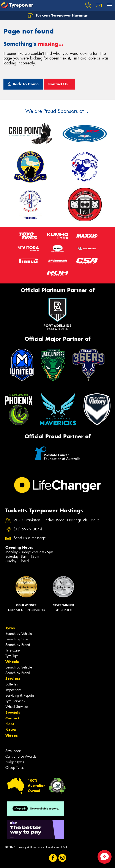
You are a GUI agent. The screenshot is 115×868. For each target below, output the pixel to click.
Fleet (10, 724)
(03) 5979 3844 (28, 529)
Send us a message (30, 538)
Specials (13, 712)
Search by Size (17, 639)
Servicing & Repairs (20, 695)
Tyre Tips (12, 656)
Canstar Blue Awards (21, 756)
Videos (12, 736)
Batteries (12, 684)
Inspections (13, 690)
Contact (12, 718)
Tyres (10, 628)
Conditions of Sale (57, 847)
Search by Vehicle (19, 634)
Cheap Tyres (14, 768)
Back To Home (23, 84)
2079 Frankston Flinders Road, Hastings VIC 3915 (57, 520)
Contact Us (60, 84)
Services (13, 679)
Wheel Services (17, 707)
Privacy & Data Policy (31, 847)
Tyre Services (15, 701)
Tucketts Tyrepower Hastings (58, 15)
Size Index (13, 751)
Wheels (12, 662)
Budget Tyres (15, 762)
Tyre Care (13, 650)
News (11, 730)
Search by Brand (18, 645)
